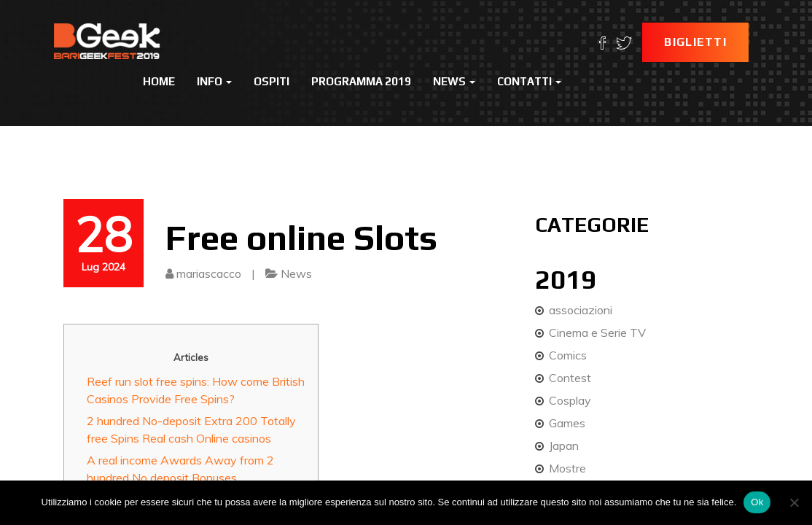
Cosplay (570, 400)
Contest (570, 378)
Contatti (529, 81)
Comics (568, 355)
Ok (757, 502)
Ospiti (272, 81)
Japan (564, 446)
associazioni (581, 310)
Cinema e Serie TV (597, 332)
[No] (794, 502)
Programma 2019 (361, 81)
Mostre (567, 468)
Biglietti (695, 42)
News (454, 81)
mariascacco (209, 273)
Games (567, 423)
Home (159, 81)
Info (214, 81)
